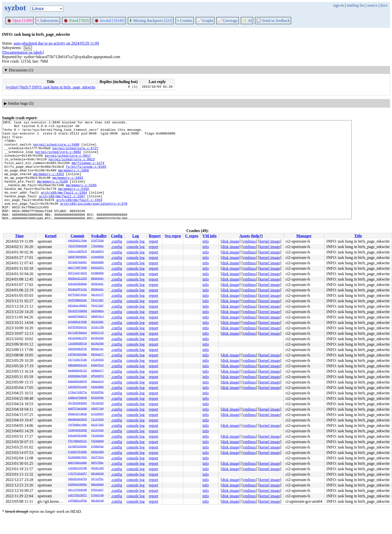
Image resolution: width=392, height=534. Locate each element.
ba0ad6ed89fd (77, 382)
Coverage (228, 21)
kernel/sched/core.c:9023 (72, 167)
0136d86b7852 (77, 458)
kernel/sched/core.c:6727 (75, 154)
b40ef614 (97, 366)
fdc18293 (97, 403)
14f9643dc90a (77, 355)
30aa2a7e (97, 382)
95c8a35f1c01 (77, 290)
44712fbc (97, 479)
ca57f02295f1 (77, 496)
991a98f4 (97, 252)
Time (19, 236)
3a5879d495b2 (77, 257)
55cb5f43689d (77, 311)
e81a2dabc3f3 (77, 338)
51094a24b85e (77, 485)
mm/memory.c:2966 (73, 181)
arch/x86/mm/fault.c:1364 (64, 207)
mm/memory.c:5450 (73, 203)
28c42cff (97, 295)
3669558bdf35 (77, 349)
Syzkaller (99, 236)
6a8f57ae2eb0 (77, 409)
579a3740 (97, 496)
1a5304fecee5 (77, 387)
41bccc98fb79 (77, 252)
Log (136, 236)
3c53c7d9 (97, 328)
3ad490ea (97, 311)
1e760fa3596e (77, 447)
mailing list (356, 5)
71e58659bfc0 (77, 344)
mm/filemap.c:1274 (88, 172)
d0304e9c (97, 279)
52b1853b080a (77, 284)
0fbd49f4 (97, 376)
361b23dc (97, 322)
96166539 (97, 474)
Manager (304, 236)
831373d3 (97, 425)
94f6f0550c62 (77, 328)
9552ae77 (97, 355)
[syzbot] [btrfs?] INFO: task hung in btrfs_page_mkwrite (50, 87)
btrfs (28, 48)
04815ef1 (97, 268)
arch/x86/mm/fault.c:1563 (79, 216)
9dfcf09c (97, 463)
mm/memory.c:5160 (52, 194)
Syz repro (173, 236)
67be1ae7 (97, 490)
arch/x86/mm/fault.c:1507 (62, 212)
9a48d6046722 (77, 371)
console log (136, 241)
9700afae (97, 447)
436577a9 (97, 409)
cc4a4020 (97, 257)
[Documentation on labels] (23, 52)
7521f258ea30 (77, 246)
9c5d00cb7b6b (77, 322)
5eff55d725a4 (77, 295)
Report (155, 236)
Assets (245, 236)
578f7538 (97, 241)
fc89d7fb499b (77, 452)
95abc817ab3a (77, 414)
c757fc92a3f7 (77, 474)
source (373, 5)
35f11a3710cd (77, 273)
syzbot (15, 8)
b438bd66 (97, 273)
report (153, 241)
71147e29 (97, 420)
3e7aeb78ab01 (77, 263)
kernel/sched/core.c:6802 (58, 158)
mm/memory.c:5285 (81, 198)
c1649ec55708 (77, 468)
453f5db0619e (77, 300)
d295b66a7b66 (77, 376)
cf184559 (97, 360)
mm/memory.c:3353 (49, 185)
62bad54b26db (77, 436)
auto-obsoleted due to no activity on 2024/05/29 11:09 (56, 43)
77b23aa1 (97, 246)
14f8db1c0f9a (77, 501)
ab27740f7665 (77, 268)
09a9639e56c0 (77, 420)
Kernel (51, 236)
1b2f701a (97, 458)
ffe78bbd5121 (77, 441)
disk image (231, 241)
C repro (192, 236)
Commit (77, 236)
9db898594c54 (77, 366)
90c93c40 (97, 501)
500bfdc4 (97, 317)
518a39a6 (97, 387)
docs (384, 5)
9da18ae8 (97, 485)
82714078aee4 (77, 333)
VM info (209, 236)
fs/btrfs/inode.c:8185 (86, 176)
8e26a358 (97, 338)
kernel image (270, 241)
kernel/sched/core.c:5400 (56, 150)
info (206, 241)
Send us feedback (273, 21)
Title (358, 236)
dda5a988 (97, 263)
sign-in (338, 5)
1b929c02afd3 (77, 479)
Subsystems (48, 21)
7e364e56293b (77, 431)
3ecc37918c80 (77, 490)
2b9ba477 (97, 371)
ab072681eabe (77, 463)
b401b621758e (77, 241)
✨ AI (247, 21)
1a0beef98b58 (77, 398)
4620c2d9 (97, 468)
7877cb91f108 (77, 360)
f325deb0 (97, 436)
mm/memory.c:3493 (68, 189)
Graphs (205, 21)
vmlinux (249, 241)
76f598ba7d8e (77, 425)
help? (257, 236)
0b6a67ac (97, 349)
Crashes (185, 21)
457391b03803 (77, 403)
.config (117, 241)
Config (117, 236)
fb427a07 (97, 300)
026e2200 (97, 452)
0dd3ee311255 (77, 279)
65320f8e (97, 393)
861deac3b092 (77, 306)
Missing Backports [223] (151, 21)
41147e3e (97, 431)
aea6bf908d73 (77, 317)
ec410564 (97, 414)
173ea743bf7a (77, 393)
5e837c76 (97, 333)
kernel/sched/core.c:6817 (68, 163)
